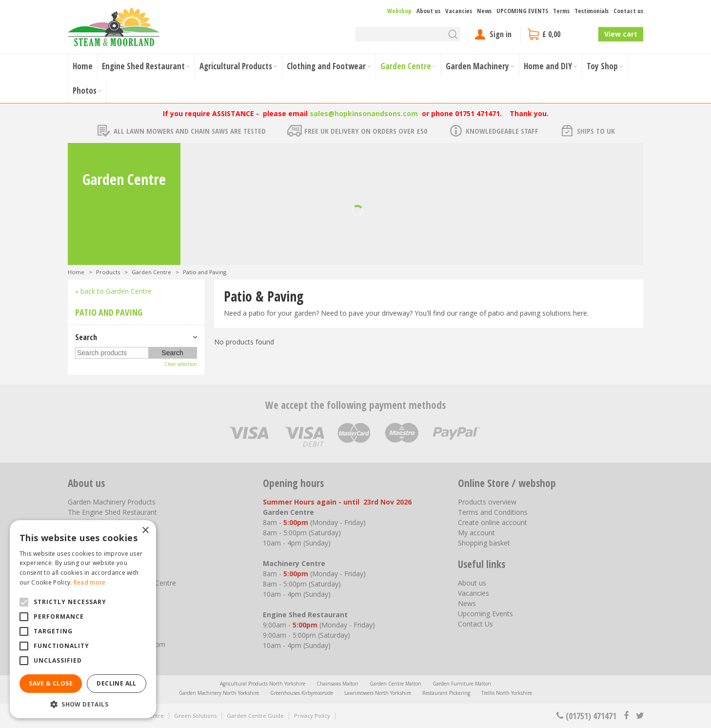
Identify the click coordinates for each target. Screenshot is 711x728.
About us (472, 583)
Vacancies (474, 593)
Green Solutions (195, 716)
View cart (621, 34)
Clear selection (181, 364)
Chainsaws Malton (337, 684)
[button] (83, 704)
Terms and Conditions (493, 512)
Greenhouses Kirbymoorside (302, 693)
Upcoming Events (485, 614)
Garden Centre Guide (255, 716)
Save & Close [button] (51, 683)
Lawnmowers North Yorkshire (378, 693)
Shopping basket (484, 543)
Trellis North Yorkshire (507, 693)
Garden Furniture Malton (462, 684)
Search (86, 337)
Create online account (493, 522)
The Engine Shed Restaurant (112, 512)
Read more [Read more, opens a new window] (90, 582)
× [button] (145, 531)
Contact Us (475, 624)
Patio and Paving (109, 312)
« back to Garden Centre (113, 291)
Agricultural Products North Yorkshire (263, 684)
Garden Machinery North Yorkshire (219, 693)
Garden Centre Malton (395, 684)
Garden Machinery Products (112, 502)
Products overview (487, 502)
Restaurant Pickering (446, 693)
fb (626, 716)
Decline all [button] (116, 683)
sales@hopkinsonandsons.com (364, 113)
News (467, 603)
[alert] (83, 619)
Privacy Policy (312, 716)
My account (476, 533)
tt (640, 716)
